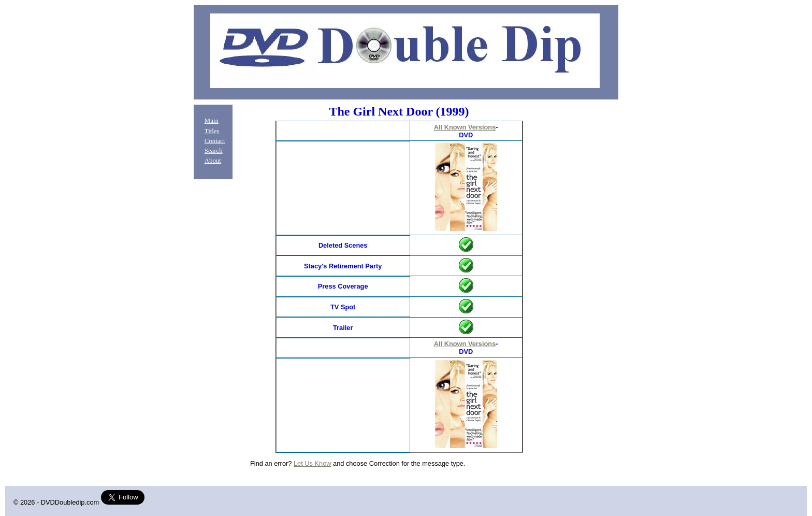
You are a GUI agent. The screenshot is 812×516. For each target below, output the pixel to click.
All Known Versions (465, 127)
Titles (212, 131)
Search (214, 151)
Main (212, 121)
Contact (215, 141)
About (213, 161)
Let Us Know (313, 463)
